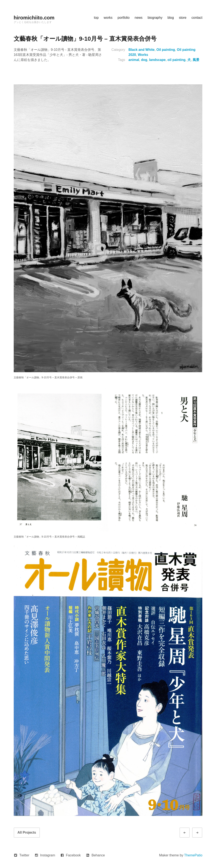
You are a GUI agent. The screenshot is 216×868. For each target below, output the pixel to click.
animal (134, 60)
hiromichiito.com (34, 18)
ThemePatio (193, 855)
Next (201, 833)
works (108, 18)
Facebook (73, 855)
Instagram (48, 855)
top (96, 18)
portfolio (124, 18)
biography (155, 18)
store (183, 18)
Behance (98, 855)
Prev (188, 833)
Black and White (142, 50)
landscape (157, 60)
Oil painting (166, 50)
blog (171, 18)
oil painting (176, 60)
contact (197, 18)
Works (143, 55)
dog (144, 60)
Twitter (24, 855)
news (138, 18)
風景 (196, 60)
